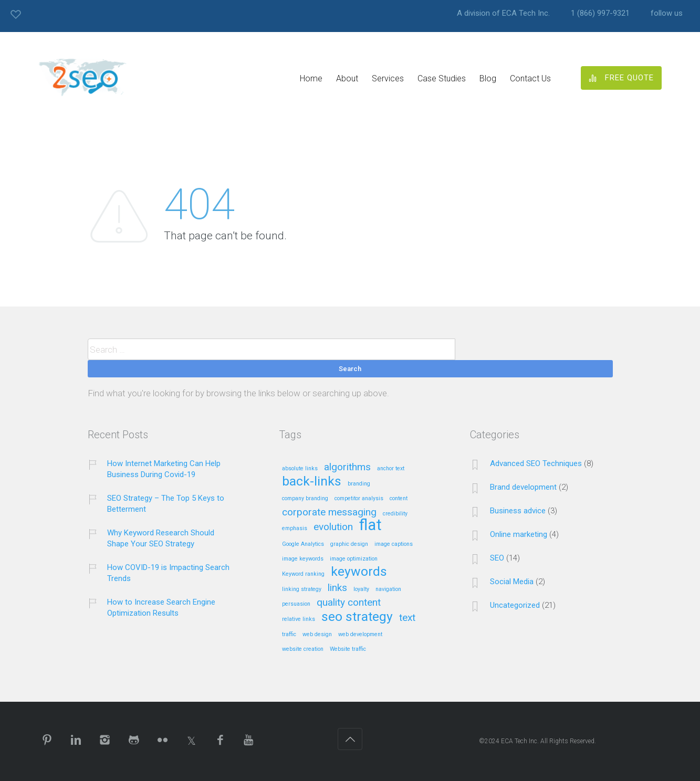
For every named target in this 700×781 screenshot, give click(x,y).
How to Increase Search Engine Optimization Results (161, 608)
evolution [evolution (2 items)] (333, 527)
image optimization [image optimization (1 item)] (354, 559)
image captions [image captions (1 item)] (394, 544)
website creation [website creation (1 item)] (303, 649)
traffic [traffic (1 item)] (289, 635)
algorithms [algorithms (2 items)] (347, 467)
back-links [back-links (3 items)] (312, 482)
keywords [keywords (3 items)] (359, 572)
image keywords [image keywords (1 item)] (303, 559)
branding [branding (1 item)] (359, 484)
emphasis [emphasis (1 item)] (295, 529)
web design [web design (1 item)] (317, 635)
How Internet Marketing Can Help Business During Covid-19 (164, 469)
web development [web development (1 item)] (360, 635)
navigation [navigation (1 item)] (388, 589)
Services (388, 78)
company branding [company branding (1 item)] (305, 499)
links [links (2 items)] (337, 588)
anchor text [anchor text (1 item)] (391, 469)
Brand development (523, 487)
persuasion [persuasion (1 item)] (296, 604)
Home (311, 78)
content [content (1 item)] (399, 499)
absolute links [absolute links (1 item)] (300, 469)
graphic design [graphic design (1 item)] (349, 544)
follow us (667, 13)
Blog (488, 78)
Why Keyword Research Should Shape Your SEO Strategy (161, 538)
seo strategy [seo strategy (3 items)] (357, 617)
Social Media (512, 582)
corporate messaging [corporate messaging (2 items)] (329, 513)
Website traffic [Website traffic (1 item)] (348, 649)
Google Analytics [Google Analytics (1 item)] (303, 544)
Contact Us (530, 78)
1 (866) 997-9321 (600, 13)
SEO (497, 558)
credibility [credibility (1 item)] (395, 514)
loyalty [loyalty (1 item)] (361, 589)
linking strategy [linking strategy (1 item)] (302, 589)
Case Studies (442, 78)
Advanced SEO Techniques (536, 463)
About (347, 78)
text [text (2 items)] (407, 618)
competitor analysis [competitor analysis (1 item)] (359, 499)
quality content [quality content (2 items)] (349, 603)
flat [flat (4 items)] (370, 526)
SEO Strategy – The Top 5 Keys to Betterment (166, 504)
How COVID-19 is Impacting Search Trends (168, 573)
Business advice (518, 511)
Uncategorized (515, 605)
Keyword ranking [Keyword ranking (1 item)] (303, 574)
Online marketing (519, 534)
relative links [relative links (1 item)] (299, 619)
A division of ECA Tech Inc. (503, 13)
